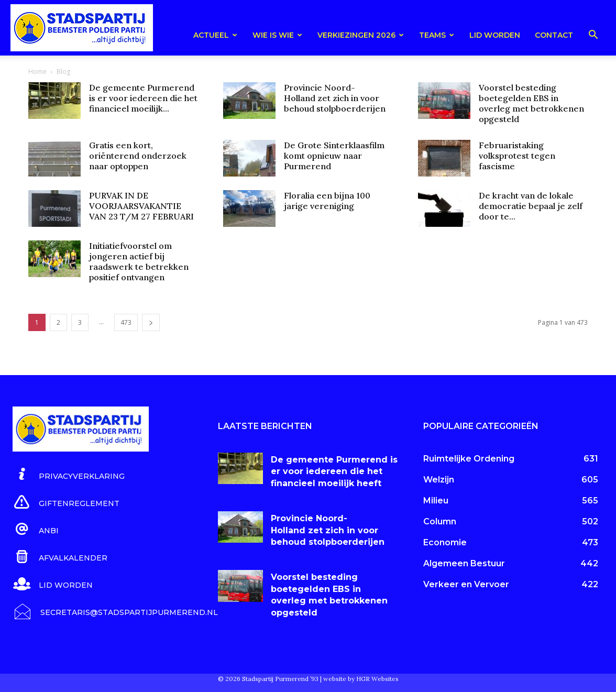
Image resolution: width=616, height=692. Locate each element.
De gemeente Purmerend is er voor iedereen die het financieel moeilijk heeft (334, 471)
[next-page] (151, 322)
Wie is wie (277, 35)
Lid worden (495, 35)
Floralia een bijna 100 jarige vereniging (327, 201)
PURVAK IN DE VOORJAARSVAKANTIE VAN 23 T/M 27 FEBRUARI (141, 206)
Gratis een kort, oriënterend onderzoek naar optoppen (138, 156)
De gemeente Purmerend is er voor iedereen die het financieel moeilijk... (143, 98)
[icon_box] (69, 475)
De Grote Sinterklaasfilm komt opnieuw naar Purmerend (334, 156)
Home (37, 72)
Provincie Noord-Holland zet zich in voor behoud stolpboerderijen (335, 98)
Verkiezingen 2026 (361, 35)
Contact (554, 35)
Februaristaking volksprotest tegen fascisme (517, 156)
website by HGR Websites (361, 679)
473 (126, 322)
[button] (593, 36)
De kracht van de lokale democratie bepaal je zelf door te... (531, 206)
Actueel (215, 35)
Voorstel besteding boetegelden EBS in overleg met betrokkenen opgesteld (531, 103)
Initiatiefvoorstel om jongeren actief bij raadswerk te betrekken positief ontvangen (139, 261)
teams (437, 35)
